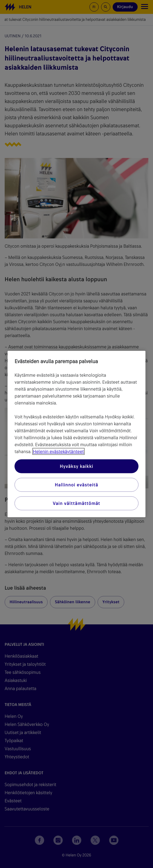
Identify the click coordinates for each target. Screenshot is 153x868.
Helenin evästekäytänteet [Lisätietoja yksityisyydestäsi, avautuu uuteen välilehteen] (59, 452)
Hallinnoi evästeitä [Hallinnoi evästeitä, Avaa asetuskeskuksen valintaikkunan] (76, 485)
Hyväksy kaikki (76, 466)
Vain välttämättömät (76, 503)
